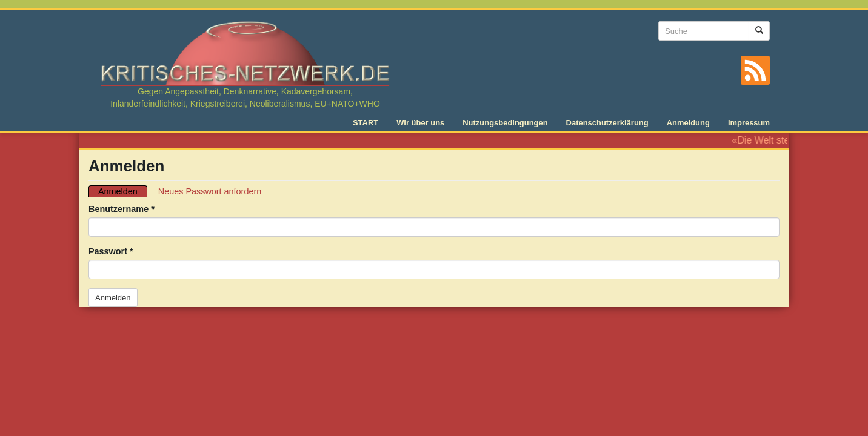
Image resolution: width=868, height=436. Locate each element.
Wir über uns (420, 123)
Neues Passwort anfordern (210, 191)
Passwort (111, 251)
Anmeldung (688, 123)
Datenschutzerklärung (607, 123)
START (366, 123)
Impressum (749, 123)
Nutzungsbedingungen (505, 123)
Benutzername (122, 209)
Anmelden (123, 192)
